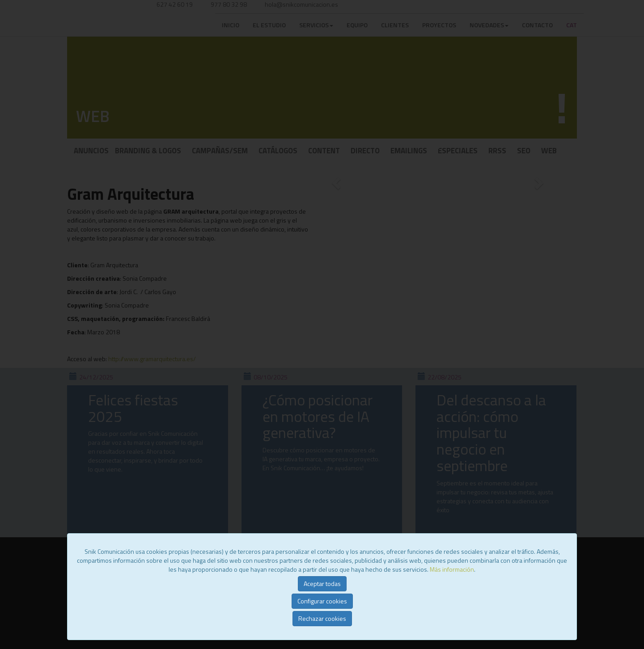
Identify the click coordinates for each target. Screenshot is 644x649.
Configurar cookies (322, 601)
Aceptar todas (322, 584)
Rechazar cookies (322, 618)
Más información (452, 569)
